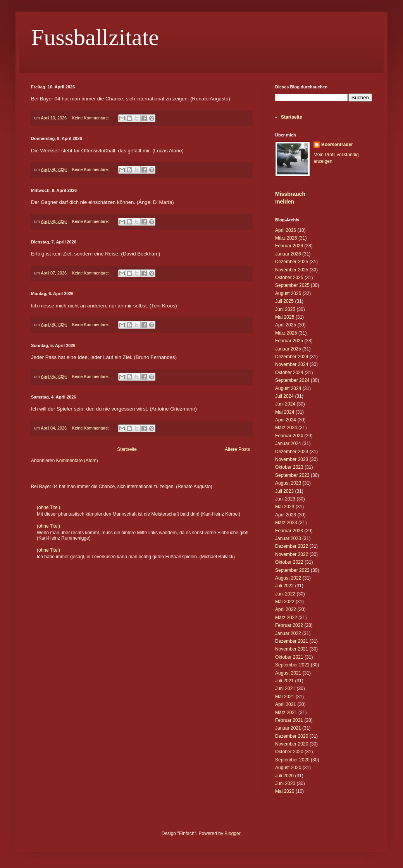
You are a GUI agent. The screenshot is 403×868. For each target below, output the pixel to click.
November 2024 (292, 364)
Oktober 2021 (289, 657)
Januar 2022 (288, 633)
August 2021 (288, 673)
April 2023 (286, 515)
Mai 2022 (285, 602)
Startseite (127, 449)
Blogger (232, 833)
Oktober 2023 (289, 467)
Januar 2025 (288, 349)
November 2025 (292, 270)
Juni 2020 (285, 783)
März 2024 (286, 428)
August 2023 (288, 483)
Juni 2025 (285, 309)
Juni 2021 (285, 689)
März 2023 (286, 523)
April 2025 (286, 325)
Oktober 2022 (289, 562)
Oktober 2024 (289, 373)
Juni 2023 (285, 499)
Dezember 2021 (292, 641)
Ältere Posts (237, 449)
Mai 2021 (285, 697)
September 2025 (292, 285)
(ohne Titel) (48, 507)
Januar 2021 (288, 728)
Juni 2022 (285, 594)
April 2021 (286, 704)
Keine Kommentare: (91, 118)
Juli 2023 (284, 491)
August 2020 (288, 768)
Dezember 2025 (292, 262)
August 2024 (288, 388)
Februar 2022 (289, 625)
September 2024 (292, 380)
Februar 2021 (289, 720)
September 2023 (292, 475)
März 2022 (286, 618)
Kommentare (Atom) (77, 461)
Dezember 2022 (292, 546)
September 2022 (292, 570)
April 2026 (286, 230)
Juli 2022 (284, 586)
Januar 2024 (288, 443)
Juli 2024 (284, 396)
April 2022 (286, 609)
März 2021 (286, 713)
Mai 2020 (285, 791)
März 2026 (286, 238)
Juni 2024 (285, 404)
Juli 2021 (284, 681)
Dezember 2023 (292, 452)
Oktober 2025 (289, 278)
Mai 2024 (285, 412)
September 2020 (292, 760)
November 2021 (292, 649)
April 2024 (286, 420)
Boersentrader (337, 145)
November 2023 (292, 459)
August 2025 (288, 293)
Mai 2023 (285, 507)
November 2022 (292, 554)
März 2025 (286, 333)
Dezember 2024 (292, 357)
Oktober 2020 (289, 752)
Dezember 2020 (292, 736)
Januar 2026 (288, 254)
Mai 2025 (285, 317)
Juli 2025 (284, 301)
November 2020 (292, 744)
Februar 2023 (289, 531)
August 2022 (288, 578)
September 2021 (292, 665)
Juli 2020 (284, 776)
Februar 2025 (289, 341)
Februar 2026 (289, 246)
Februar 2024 (289, 436)
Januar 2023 (288, 538)
